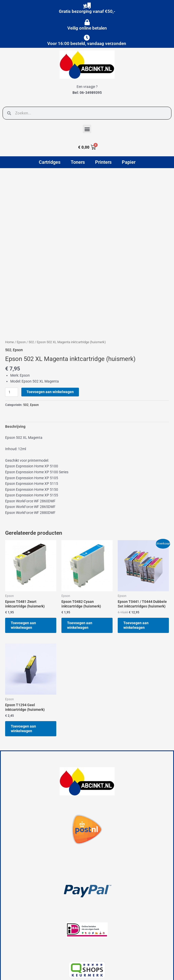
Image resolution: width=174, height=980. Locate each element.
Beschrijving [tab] (15, 372)
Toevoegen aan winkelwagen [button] (25, 571)
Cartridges (50, 162)
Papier (129, 162)
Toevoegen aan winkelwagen (50, 337)
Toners (78, 162)
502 (31, 287)
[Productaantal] (12, 338)
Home (10, 287)
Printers (103, 162)
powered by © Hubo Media (25, 972)
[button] (87, 129)
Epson (21, 287)
